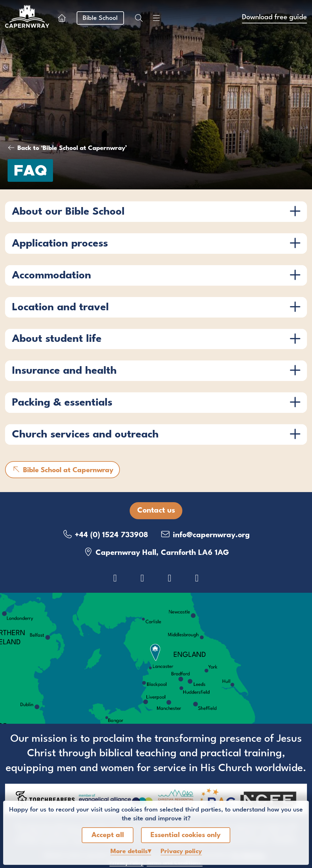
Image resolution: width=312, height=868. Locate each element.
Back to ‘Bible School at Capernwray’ (72, 148)
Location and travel (60, 308)
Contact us (156, 511)
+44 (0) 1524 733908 (105, 535)
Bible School (100, 18)
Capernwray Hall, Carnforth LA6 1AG (156, 552)
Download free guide (274, 17)
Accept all (108, 835)
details (129, 852)
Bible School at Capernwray (62, 470)
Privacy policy (181, 852)
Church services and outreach (85, 435)
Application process (60, 244)
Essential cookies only (185, 835)
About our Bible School (68, 212)
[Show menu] (156, 18)
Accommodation (52, 276)
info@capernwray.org (205, 535)
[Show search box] (139, 18)
